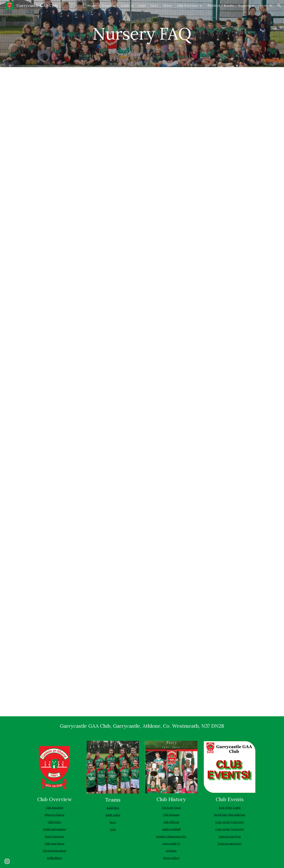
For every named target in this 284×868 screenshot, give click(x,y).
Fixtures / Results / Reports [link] (229, 6)
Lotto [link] (125, 6)
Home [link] (92, 6)
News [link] (167, 6)
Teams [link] (107, 6)
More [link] (264, 6)
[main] (142, 33)
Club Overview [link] (187, 6)
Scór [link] (154, 6)
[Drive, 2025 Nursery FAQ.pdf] (142, 392)
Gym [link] (142, 6)
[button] (279, 6)
